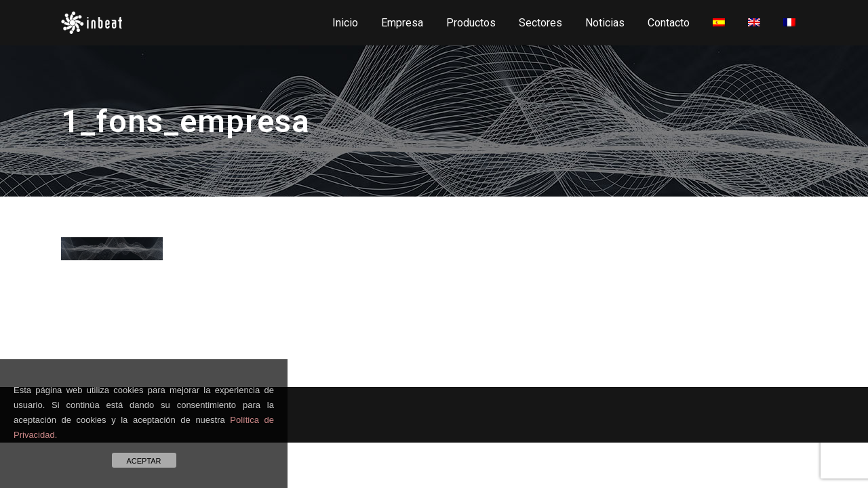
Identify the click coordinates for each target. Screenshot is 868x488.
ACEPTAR (143, 461)
